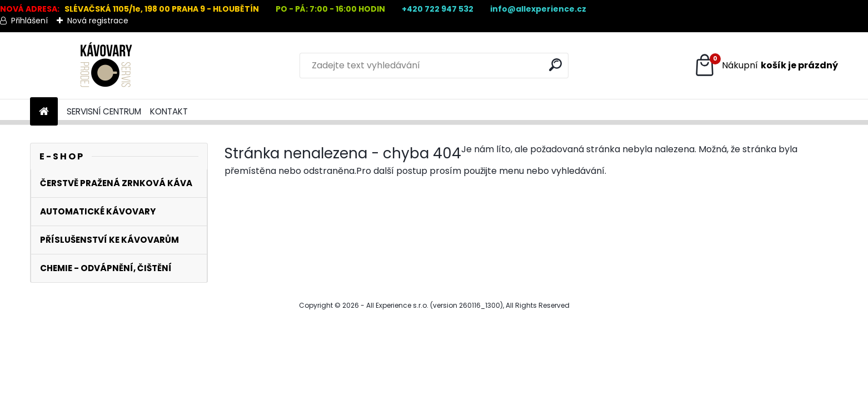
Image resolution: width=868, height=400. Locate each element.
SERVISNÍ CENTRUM (104, 111)
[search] (555, 65)
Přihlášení (29, 21)
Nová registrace (98, 21)
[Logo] (106, 66)
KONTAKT (169, 111)
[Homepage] (44, 112)
